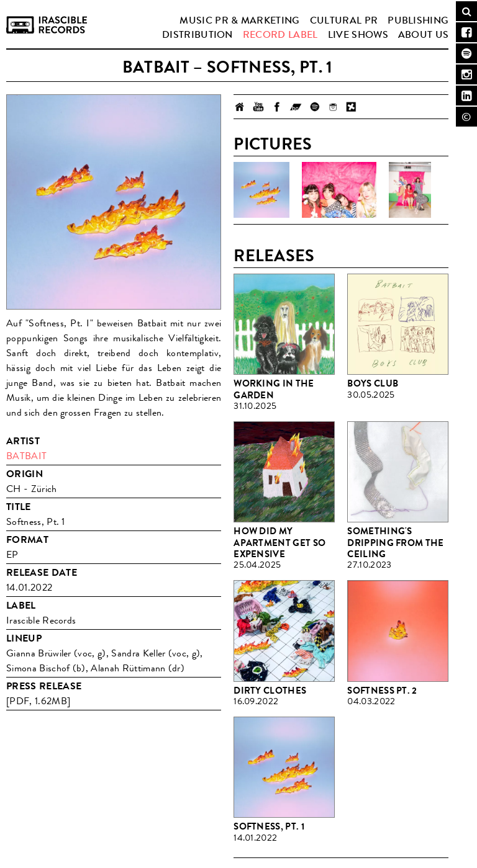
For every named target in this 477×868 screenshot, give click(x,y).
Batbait (26, 456)
